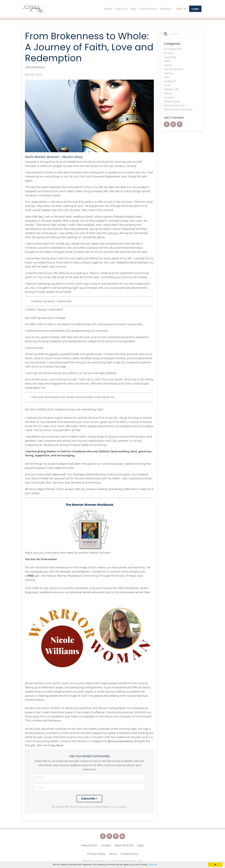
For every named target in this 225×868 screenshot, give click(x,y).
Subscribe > (89, 798)
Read (181, 9)
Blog (133, 9)
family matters (174, 70)
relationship (172, 103)
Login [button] (195, 9)
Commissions (148, 9)
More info (153, 865)
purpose (169, 98)
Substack (166, 9)
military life (171, 90)
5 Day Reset (56, 745)
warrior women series (35, 67)
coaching (170, 57)
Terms (113, 854)
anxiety (169, 53)
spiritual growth (174, 107)
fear (167, 78)
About (108, 9)
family (168, 65)
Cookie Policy (129, 854)
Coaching (121, 9)
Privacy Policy (96, 854)
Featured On (89, 845)
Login (140, 845)
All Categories (173, 49)
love (167, 86)
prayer (168, 94)
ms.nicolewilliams (122, 741)
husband (170, 82)
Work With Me (124, 845)
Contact (106, 845)
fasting (169, 74)
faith (167, 61)
